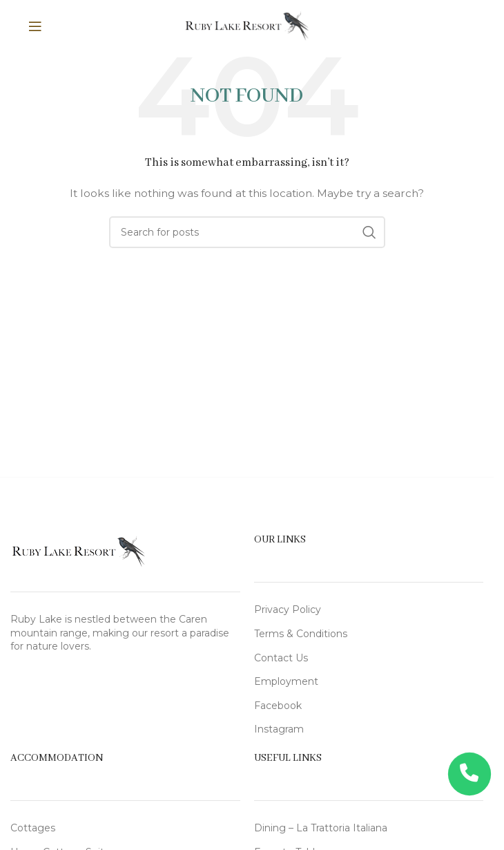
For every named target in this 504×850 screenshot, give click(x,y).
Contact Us (281, 658)
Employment (286, 681)
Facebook (278, 706)
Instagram (279, 729)
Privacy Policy (288, 610)
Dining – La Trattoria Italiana (321, 828)
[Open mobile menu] (52, 26)
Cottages (33, 828)
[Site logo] (247, 25)
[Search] (247, 232)
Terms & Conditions (301, 634)
